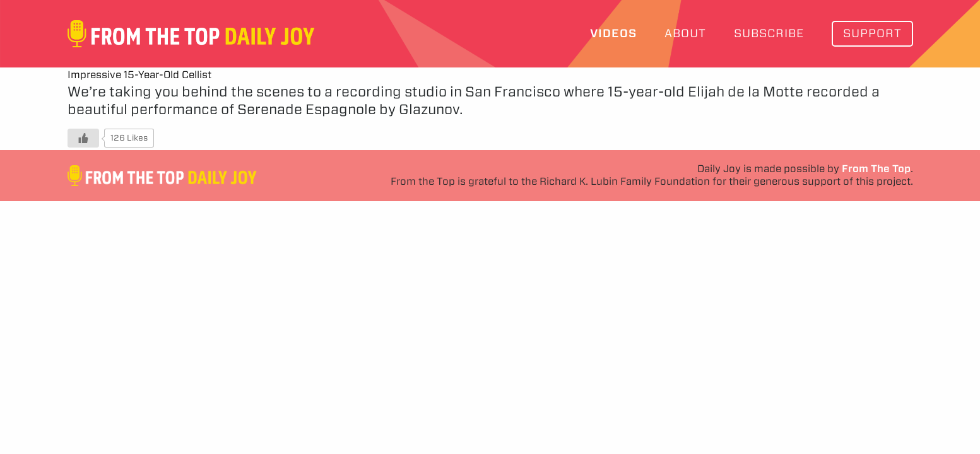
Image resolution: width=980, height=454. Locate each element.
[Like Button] (83, 138)
